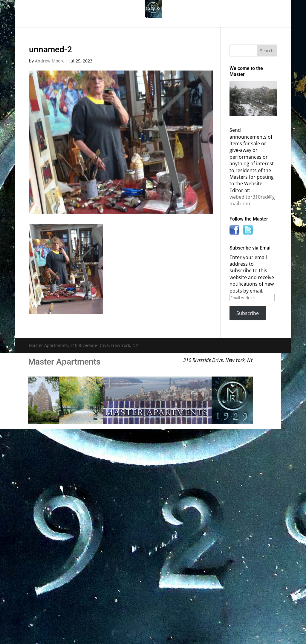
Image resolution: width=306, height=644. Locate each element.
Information (117, 19)
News (151, 19)
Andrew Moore (50, 61)
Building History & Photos (148, 9)
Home (65, 9)
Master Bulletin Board (216, 9)
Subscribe (248, 313)
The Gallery (92, 9)
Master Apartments (64, 362)
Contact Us (184, 19)
